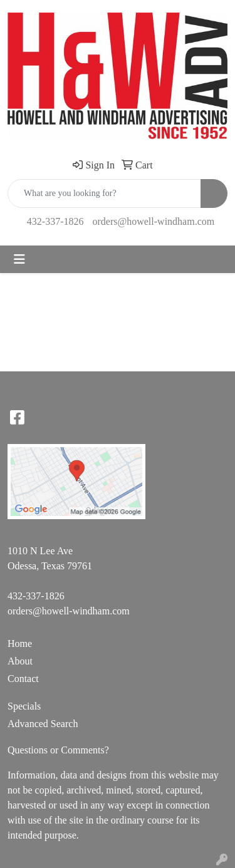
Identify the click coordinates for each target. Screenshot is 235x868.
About (20, 661)
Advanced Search (43, 724)
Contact (23, 679)
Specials (24, 706)
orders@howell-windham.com (153, 221)
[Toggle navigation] (19, 259)
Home (20, 643)
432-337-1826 (55, 221)
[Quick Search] (104, 194)
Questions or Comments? (58, 750)
